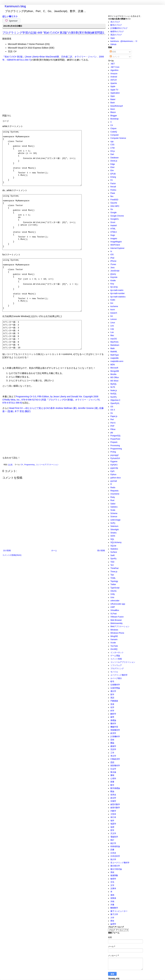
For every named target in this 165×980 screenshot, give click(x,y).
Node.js (114, 390)
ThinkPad (114, 568)
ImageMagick (116, 242)
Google (114, 213)
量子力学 (114, 914)
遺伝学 (113, 691)
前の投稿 (101, 589)
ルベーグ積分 (116, 678)
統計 (112, 840)
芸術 (112, 740)
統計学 (113, 843)
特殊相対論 (115, 846)
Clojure (113, 128)
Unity (113, 594)
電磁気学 (114, 837)
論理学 (113, 924)
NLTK (113, 387)
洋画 (112, 901)
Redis (113, 488)
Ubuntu (114, 591)
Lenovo (114, 319)
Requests (114, 491)
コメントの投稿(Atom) (12, 593)
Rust (112, 500)
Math (113, 348)
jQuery (113, 274)
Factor (113, 184)
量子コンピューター (119, 911)
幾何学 (113, 724)
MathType (115, 355)
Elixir (112, 167)
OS (112, 407)
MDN (113, 365)
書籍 (112, 775)
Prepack (114, 442)
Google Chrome (117, 216)
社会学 (113, 769)
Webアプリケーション (120, 626)
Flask (113, 193)
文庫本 (113, 888)
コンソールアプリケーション (47, 503)
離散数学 (114, 908)
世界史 (113, 795)
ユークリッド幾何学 (119, 675)
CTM (112, 148)
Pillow (113, 429)
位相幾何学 (115, 685)
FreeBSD (114, 200)
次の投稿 (7, 589)
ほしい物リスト (10, 16)
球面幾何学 (115, 730)
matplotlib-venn (117, 361)
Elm (112, 170)
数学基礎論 (115, 788)
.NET (113, 64)
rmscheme (115, 494)
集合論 (113, 772)
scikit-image (115, 520)
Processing (115, 446)
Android (114, 77)
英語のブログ (116, 35)
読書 (112, 850)
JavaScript (115, 271)
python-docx (116, 478)
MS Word (114, 381)
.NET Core (115, 67)
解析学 (113, 714)
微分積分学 (115, 866)
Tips (112, 575)
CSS (112, 145)
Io (111, 251)
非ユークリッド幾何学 (120, 863)
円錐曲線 (114, 701)
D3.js (113, 151)
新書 (112, 782)
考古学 (113, 756)
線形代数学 (115, 808)
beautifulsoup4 (117, 106)
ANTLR (114, 80)
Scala (113, 510)
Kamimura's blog (15, 6)
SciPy (113, 523)
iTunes (113, 264)
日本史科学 (115, 856)
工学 (112, 753)
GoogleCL (115, 219)
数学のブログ (116, 25)
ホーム (54, 589)
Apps (113, 38)
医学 (112, 695)
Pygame (114, 462)
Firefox (113, 190)
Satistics (114, 507)
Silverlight (115, 530)
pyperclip (114, 468)
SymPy (113, 559)
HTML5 (114, 232)
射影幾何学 (115, 766)
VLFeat (114, 614)
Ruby (113, 497)
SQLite (113, 546)
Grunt (113, 222)
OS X (113, 410)
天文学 (113, 833)
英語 (112, 698)
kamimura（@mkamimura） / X (124, 41)
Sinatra (113, 533)
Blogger (114, 116)
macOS (114, 339)
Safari (113, 504)
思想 (112, 762)
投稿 (113, 52)
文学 (112, 885)
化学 (112, 707)
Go (112, 209)
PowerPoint (115, 439)
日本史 (113, 853)
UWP (113, 607)
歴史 (112, 921)
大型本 (113, 814)
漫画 (112, 895)
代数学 (113, 811)
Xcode (113, 643)
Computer (115, 135)
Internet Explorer (117, 248)
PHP (112, 426)
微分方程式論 (116, 869)
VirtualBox (115, 610)
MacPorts (114, 342)
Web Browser (116, 620)
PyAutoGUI (115, 458)
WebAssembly (116, 623)
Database (114, 158)
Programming (30, 503)
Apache (114, 83)
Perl (112, 420)
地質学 (113, 824)
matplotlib (114, 358)
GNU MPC (115, 206)
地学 (112, 821)
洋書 (112, 905)
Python (113, 475)
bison (113, 109)
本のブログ (115, 22)
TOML (113, 578)
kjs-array (114, 287)
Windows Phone (117, 633)
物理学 (113, 879)
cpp (112, 141)
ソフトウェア (116, 665)
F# (112, 180)
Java (112, 268)
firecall (113, 187)
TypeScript (115, 588)
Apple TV (114, 90)
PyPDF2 (114, 465)
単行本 (113, 817)
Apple (113, 86)
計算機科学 (115, 737)
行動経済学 (115, 759)
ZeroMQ (114, 649)
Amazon (114, 74)
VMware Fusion (117, 617)
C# (22, 503)
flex (112, 196)
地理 (112, 827)
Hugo (113, 235)
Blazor (113, 112)
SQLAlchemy (116, 542)
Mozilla (113, 374)
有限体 (113, 898)
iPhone (113, 261)
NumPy (114, 397)
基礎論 (113, 720)
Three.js (114, 572)
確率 (112, 717)
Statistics (114, 549)
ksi (112, 316)
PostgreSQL (116, 436)
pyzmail (114, 481)
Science (114, 517)
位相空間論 (115, 688)
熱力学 (113, 859)
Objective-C (115, 400)
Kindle (113, 281)
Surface (114, 552)
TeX (112, 565)
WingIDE (114, 636)
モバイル (114, 672)
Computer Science (118, 138)
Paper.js (114, 416)
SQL (112, 539)
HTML (113, 229)
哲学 (112, 830)
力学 (112, 918)
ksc (112, 303)
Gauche (114, 203)
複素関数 (114, 875)
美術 (112, 872)
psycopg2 (114, 455)
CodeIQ (114, 132)
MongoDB (115, 371)
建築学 (113, 746)
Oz (112, 413)
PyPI (112, 471)
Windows (114, 630)
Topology (114, 581)
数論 (112, 791)
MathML (114, 352)
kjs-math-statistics (118, 297)
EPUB (113, 174)
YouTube (114, 646)
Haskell (114, 226)
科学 (112, 711)
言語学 (113, 749)
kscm (113, 310)
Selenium (114, 526)
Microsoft (114, 368)
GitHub (113, 44)
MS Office (115, 377)
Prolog (113, 452)
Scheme (114, 513)
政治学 (113, 798)
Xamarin (114, 639)
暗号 (112, 682)
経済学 (113, 733)
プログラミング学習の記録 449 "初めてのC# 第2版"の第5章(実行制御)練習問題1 (53, 33)
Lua (112, 332)
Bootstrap (114, 119)
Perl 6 (113, 423)
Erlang (113, 177)
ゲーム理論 (115, 656)
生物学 (113, 801)
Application (115, 93)
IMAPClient (115, 245)
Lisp (112, 329)
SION (113, 536)
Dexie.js (114, 161)
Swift (112, 555)
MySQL (114, 384)
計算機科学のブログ (119, 28)
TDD (112, 562)
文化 (112, 882)
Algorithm (114, 70)
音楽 (112, 704)
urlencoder (115, 601)
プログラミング (117, 669)
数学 (112, 785)
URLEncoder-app (118, 604)
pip (112, 433)
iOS (112, 255)
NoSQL (114, 394)
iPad (112, 258)
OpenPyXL (115, 403)
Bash (113, 103)
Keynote (114, 277)
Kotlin (113, 300)
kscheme (114, 306)
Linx (112, 326)
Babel (113, 99)
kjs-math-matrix (117, 290)
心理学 (113, 779)
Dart (112, 154)
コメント (115, 57)
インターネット (117, 652)
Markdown (115, 345)
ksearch (114, 313)
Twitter (113, 584)
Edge (113, 164)
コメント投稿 (116, 659)
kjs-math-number (118, 293)
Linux (113, 323)
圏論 (112, 743)
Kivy (112, 284)
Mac (112, 335)
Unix (112, 597)
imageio (114, 239)
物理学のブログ (117, 32)
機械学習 (114, 727)
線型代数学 (115, 804)
